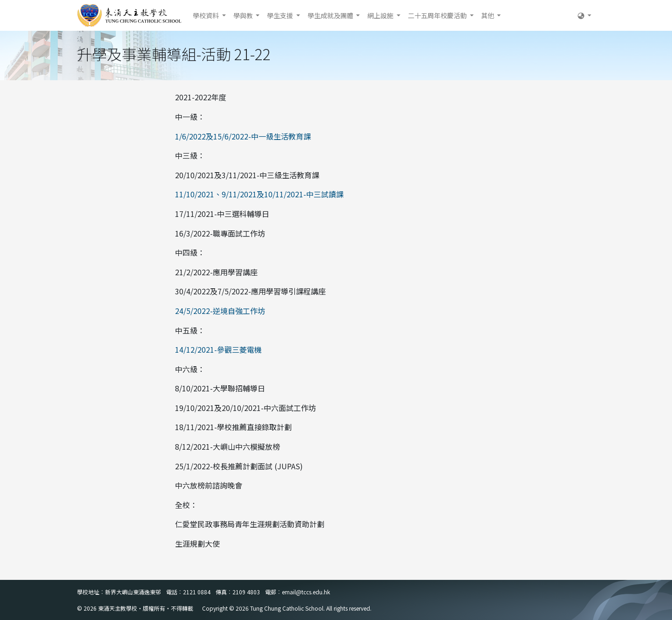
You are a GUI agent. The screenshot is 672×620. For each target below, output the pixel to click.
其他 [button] (488, 15)
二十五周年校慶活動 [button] (438, 15)
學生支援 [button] (281, 15)
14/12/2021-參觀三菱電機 (218, 349)
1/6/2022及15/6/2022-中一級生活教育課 (243, 136)
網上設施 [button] (381, 15)
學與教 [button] (244, 15)
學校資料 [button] (206, 15)
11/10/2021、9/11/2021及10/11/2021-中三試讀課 (259, 194)
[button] (584, 15)
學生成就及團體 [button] (331, 15)
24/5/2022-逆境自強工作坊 (220, 311)
